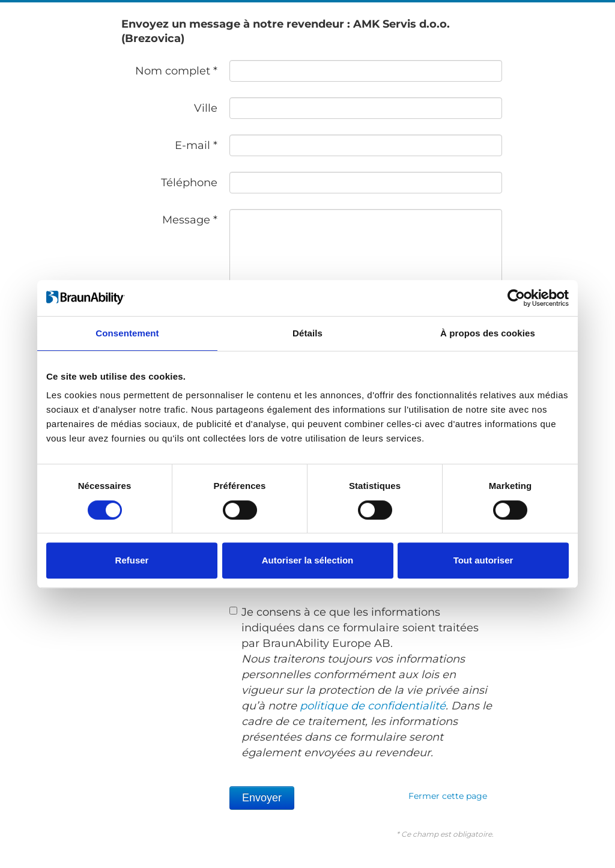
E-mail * (196, 145)
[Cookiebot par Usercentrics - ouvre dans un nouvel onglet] (516, 298)
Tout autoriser (483, 560)
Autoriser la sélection (308, 560)
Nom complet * (176, 71)
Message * (190, 220)
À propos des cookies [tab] (488, 333)
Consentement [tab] (127, 333)
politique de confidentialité (373, 706)
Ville (206, 108)
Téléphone (189, 183)
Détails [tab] (307, 333)
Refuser (132, 560)
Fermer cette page (448, 796)
